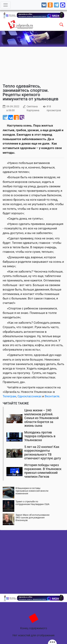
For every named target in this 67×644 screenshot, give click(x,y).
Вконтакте (52, 396)
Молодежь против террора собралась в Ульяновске (40, 436)
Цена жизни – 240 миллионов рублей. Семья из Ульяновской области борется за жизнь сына (41, 418)
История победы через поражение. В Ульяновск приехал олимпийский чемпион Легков (43, 471)
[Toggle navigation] (6, 5)
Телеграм (9, 396)
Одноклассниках (29, 396)
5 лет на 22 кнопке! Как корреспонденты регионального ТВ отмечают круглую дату (43, 453)
